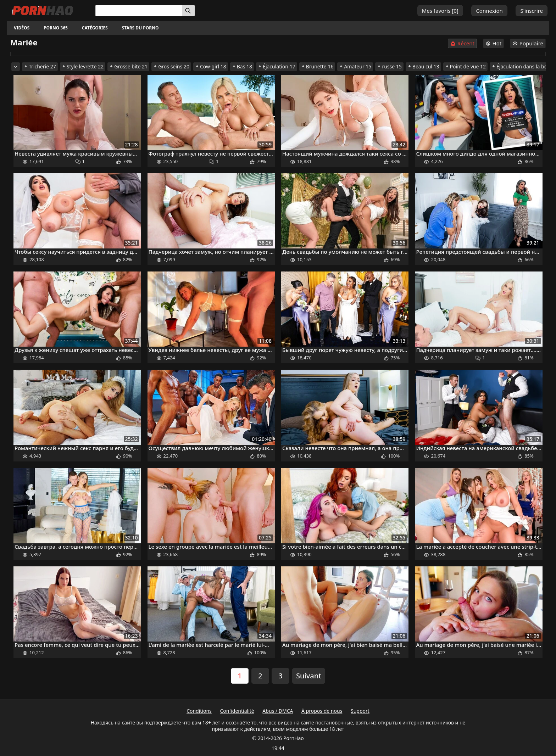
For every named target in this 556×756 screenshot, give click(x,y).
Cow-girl (211, 66)
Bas (242, 66)
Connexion (489, 11)
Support (360, 711)
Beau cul (423, 66)
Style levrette (83, 66)
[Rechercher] (188, 11)
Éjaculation (277, 66)
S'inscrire (532, 11)
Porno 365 (56, 28)
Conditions (199, 711)
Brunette (317, 66)
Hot (494, 43)
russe (389, 66)
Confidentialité (237, 711)
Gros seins (171, 66)
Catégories (95, 28)
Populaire (528, 43)
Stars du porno (140, 28)
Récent (462, 43)
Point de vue (465, 66)
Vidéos (22, 28)
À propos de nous (322, 711)
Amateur (355, 66)
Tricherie (40, 66)
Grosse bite (128, 66)
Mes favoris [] (440, 11)
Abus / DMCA (278, 711)
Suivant (309, 676)
